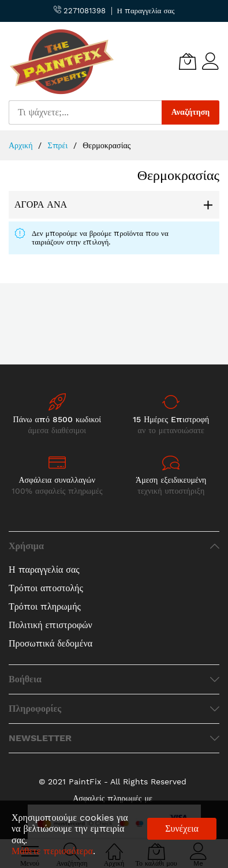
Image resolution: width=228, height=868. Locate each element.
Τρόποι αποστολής (46, 588)
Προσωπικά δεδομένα (51, 643)
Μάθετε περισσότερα (52, 851)
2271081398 (80, 11)
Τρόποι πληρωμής (45, 606)
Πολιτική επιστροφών (51, 625)
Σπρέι (59, 145)
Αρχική (22, 145)
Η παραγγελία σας (146, 11)
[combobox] (85, 112)
